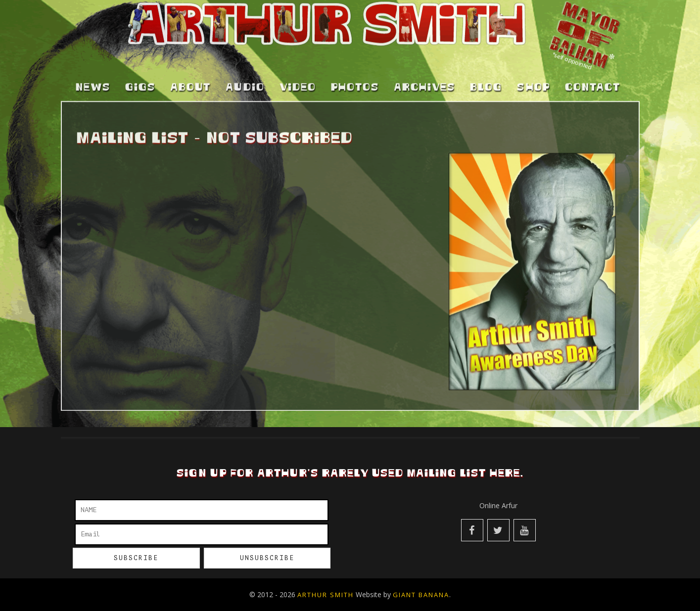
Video (298, 63)
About (190, 63)
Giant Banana (421, 595)
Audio (245, 63)
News (93, 63)
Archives (424, 63)
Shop (534, 63)
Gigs (140, 63)
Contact (593, 63)
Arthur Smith (326, 595)
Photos (355, 63)
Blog (486, 63)
